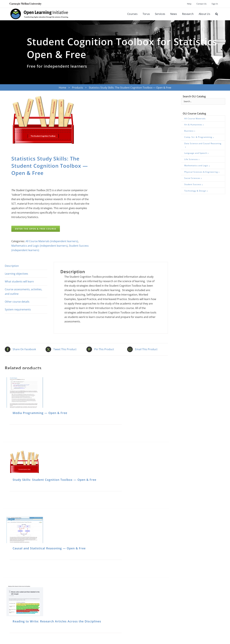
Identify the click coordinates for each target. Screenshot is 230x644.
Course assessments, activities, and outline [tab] (23, 292)
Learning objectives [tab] (16, 274)
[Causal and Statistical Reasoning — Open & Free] (25, 530)
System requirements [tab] (18, 309)
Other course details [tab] (17, 302)
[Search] (217, 14)
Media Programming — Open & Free (40, 413)
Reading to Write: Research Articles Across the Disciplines (57, 621)
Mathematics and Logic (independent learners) (39, 246)
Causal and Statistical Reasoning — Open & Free (49, 548)
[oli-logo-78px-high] (40, 9)
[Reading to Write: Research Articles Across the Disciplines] (25, 601)
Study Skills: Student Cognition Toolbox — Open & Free (54, 480)
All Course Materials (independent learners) (52, 241)
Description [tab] (12, 266)
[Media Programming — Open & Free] (25, 392)
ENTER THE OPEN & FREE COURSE (36, 229)
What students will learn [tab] (19, 281)
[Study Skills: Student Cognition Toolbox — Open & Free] (25, 462)
